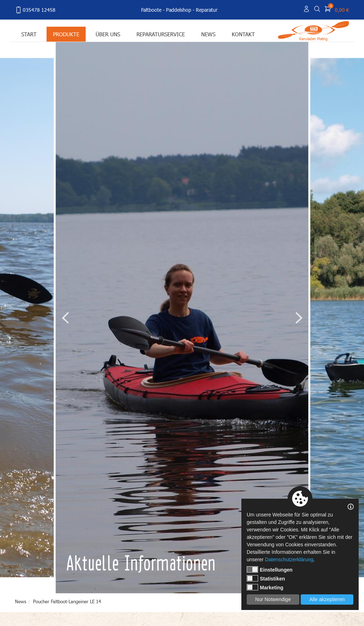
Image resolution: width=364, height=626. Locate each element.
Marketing (265, 587)
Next (299, 318)
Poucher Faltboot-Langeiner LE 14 (67, 601)
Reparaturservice (161, 34)
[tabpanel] (182, 317)
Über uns (108, 34)
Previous (65, 318)
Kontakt (243, 34)
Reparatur (207, 10)
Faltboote (151, 10)
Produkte (66, 34)
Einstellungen (270, 569)
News (208, 34)
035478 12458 (35, 10)
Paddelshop (179, 10)
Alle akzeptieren (327, 599)
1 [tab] (239, 581)
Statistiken (266, 578)
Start (29, 34)
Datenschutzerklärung (289, 559)
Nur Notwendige (273, 599)
